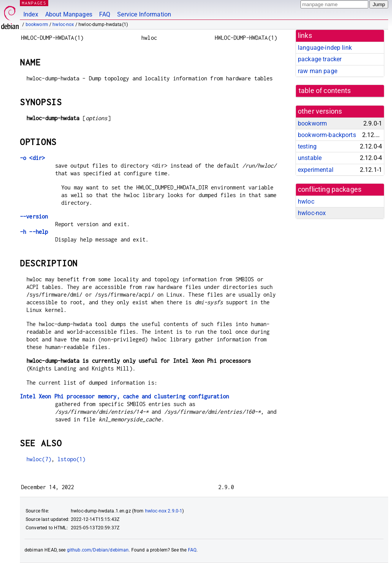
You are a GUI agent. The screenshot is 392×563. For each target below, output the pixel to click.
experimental (316, 170)
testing (307, 146)
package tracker (320, 59)
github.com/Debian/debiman (98, 550)
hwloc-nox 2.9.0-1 (164, 511)
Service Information (144, 14)
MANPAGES (34, 3)
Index (31, 14)
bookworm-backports (327, 135)
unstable (310, 158)
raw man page (318, 71)
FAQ (105, 14)
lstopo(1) (71, 459)
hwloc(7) (39, 459)
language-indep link (325, 48)
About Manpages (69, 14)
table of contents (325, 91)
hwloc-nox (63, 24)
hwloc (306, 202)
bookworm (37, 24)
